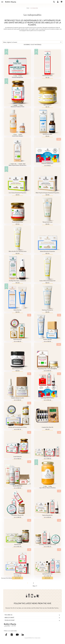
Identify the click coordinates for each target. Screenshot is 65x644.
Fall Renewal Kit (18, 574)
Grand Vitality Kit (18, 457)
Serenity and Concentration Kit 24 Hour (18, 427)
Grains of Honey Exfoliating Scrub (47, 281)
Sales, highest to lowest (32, 42)
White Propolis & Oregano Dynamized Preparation (47, 193)
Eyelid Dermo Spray (47, 134)
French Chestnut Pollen (18, 222)
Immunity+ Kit (47, 457)
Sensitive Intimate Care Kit (18, 398)
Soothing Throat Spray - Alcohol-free (18, 281)
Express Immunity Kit (47, 515)
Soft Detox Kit (18, 545)
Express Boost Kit (18, 339)
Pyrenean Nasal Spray (47, 76)
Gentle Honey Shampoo (18, 136)
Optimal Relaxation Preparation (47, 251)
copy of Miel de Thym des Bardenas (47, 488)
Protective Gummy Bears (47, 164)
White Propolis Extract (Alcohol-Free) (18, 165)
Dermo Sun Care (18, 310)
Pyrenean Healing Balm (18, 77)
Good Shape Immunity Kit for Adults (47, 545)
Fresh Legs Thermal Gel (47, 310)
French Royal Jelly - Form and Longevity (47, 369)
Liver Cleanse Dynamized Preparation (18, 193)
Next (35, 586)
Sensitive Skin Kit (47, 339)
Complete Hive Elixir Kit (47, 427)
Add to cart (18, 578)
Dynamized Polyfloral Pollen (18, 107)
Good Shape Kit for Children (47, 398)
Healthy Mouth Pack (18, 486)
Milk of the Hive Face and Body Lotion (18, 251)
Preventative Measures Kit (18, 515)
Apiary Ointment (47, 105)
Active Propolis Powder (18, 369)
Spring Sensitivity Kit (47, 574)
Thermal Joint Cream (47, 222)
